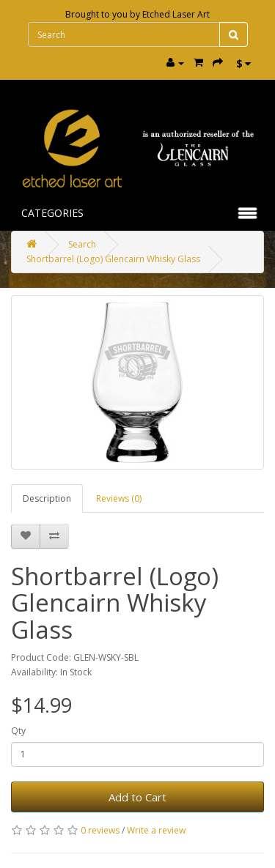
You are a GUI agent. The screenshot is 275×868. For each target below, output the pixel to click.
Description (47, 498)
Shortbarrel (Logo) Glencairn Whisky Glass (113, 259)
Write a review (156, 830)
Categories (52, 213)
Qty (18, 731)
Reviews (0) (119, 498)
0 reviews (100, 830)
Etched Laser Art (176, 14)
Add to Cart (137, 797)
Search (82, 244)
